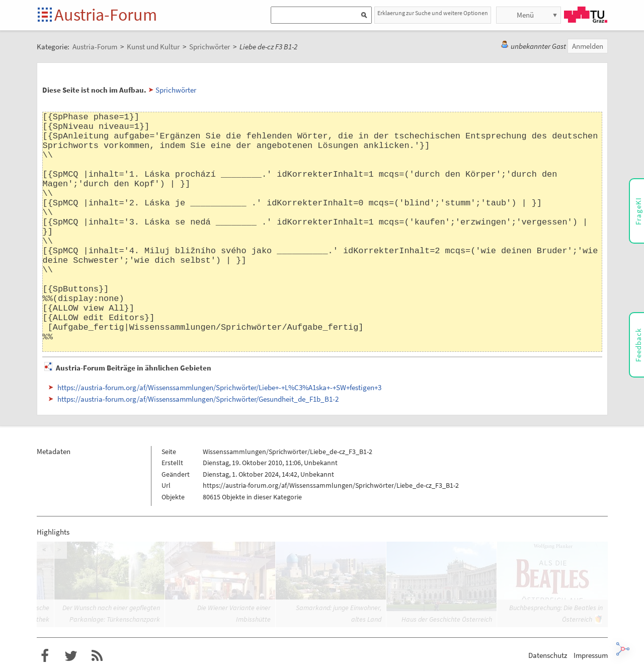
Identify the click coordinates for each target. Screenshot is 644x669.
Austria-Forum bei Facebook (45, 656)
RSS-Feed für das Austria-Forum (97, 656)
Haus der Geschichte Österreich (447, 619)
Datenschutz (548, 655)
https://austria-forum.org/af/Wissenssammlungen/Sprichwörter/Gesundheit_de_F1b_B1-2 (198, 399)
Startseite (46, 15)
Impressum (591, 655)
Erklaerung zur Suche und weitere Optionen (433, 13)
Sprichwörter (176, 90)
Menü (525, 15)
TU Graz (586, 15)
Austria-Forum (106, 15)
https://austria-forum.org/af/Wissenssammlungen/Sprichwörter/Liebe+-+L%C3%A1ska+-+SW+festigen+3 (219, 387)
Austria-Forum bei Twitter (71, 656)
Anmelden (588, 46)
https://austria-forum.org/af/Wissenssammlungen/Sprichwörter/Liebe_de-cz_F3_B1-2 (331, 485)
